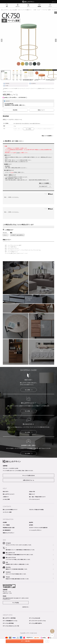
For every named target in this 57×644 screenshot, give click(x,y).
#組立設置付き (20, 235)
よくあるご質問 (6, 499)
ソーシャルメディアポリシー (35, 530)
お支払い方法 (32, 491)
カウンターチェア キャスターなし (34, 250)
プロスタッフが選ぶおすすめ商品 (36, 510)
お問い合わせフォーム (28, 480)
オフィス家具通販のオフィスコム (10, 621)
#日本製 (13, 235)
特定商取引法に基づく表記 (9, 528)
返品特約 (31, 522)
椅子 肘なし (14, 247)
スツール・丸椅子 (47, 10)
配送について (32, 494)
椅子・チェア (37, 10)
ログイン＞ (54, 2)
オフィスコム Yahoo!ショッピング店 (11, 626)
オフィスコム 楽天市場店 (8, 623)
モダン (15, 253)
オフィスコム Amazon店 (35, 618)
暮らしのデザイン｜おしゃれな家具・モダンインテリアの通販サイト (17, 10)
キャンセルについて (44, 186)
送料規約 (31, 525)
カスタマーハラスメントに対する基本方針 (38, 528)
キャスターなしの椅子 (17, 245)
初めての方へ (6, 491)
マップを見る (16, 603)
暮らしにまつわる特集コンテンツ (10, 510)
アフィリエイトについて (34, 499)
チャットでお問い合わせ (29, 475)
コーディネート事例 (7, 512)
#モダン (5, 235)
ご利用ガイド (6, 497)
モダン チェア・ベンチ (22, 253)
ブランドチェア (15, 248)
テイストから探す (9, 253)
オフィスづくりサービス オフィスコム (37, 621)
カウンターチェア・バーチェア (19, 250)
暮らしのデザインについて (9, 494)
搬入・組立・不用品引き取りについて (37, 497)
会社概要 (5, 522)
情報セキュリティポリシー (9, 533)
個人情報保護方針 (7, 530)
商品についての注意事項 (47, 136)
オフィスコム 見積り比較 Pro (35, 623)
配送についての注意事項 (44, 183)
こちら (18, 153)
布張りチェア (15, 252)
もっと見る (29, 390)
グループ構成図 (6, 525)
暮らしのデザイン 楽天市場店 (9, 618)
